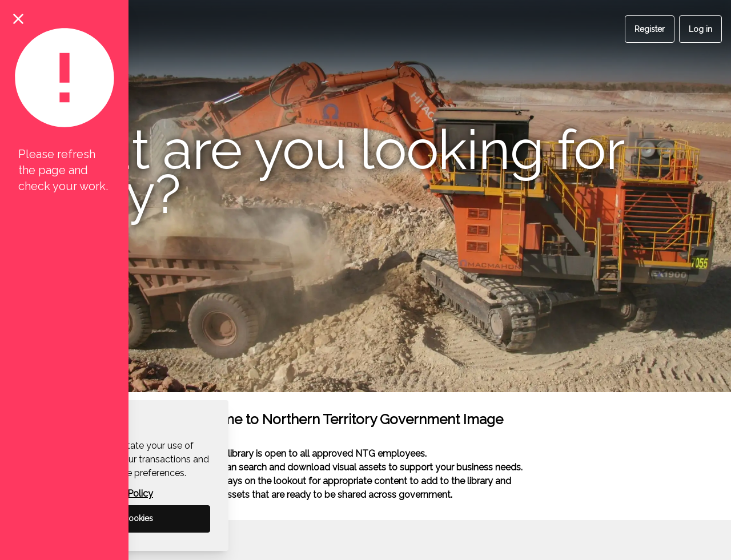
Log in (700, 29)
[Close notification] (18, 18)
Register (650, 29)
